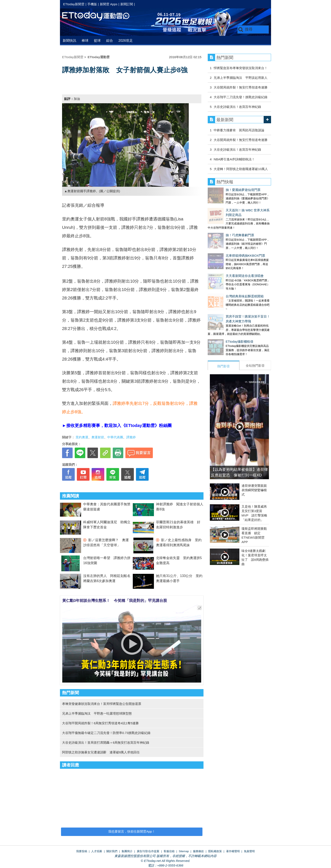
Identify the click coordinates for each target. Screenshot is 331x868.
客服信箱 (169, 851)
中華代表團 (115, 437)
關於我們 (112, 851)
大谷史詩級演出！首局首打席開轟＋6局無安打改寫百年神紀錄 (106, 743)
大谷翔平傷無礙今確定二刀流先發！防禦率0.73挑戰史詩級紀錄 (106, 733)
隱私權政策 (215, 851)
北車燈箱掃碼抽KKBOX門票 (227, 238)
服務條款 (198, 851)
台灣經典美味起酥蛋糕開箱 (227, 270)
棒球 (85, 41)
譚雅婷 (131, 437)
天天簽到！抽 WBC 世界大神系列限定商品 (238, 206)
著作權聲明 (233, 851)
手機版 (92, 4)
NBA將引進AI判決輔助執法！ (234, 159)
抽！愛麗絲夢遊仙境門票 (225, 190)
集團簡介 (127, 851)
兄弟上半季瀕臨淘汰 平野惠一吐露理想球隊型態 (97, 713)
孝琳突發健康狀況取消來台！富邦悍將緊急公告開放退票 (102, 704)
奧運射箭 (98, 437)
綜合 (110, 41)
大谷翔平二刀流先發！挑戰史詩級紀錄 (241, 97)
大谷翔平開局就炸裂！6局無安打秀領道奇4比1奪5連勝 (100, 723)
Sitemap (184, 851)
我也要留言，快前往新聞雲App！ (132, 831)
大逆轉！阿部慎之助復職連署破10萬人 (241, 169)
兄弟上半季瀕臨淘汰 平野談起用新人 (241, 78)
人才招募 (97, 851)
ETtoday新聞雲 (74, 4)
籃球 (97, 41)
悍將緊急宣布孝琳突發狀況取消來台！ (241, 68)
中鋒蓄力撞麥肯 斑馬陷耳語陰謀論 (239, 130)
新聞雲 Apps (109, 4)
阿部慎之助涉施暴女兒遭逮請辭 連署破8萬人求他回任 (101, 752)
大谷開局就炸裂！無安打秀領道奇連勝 (241, 87)
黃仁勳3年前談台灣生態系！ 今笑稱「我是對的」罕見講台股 (115, 601)
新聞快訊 (69, 41)
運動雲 (99, 16)
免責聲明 (249, 851)
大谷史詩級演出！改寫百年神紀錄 (237, 107)
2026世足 (126, 41)
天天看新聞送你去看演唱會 (227, 254)
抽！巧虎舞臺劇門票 (222, 222)
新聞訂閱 (127, 4)
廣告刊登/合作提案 (148, 851)
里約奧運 (82, 437)
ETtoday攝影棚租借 (222, 312)
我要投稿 (82, 851)
